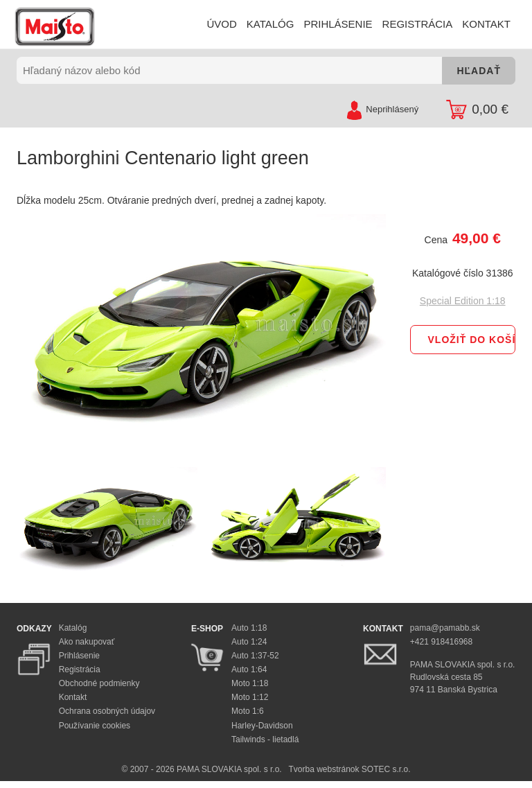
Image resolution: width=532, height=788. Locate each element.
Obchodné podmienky (99, 683)
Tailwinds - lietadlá (265, 739)
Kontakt (73, 697)
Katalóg (73, 628)
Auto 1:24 (249, 642)
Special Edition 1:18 (463, 301)
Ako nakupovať (87, 642)
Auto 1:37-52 (255, 656)
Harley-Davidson (262, 726)
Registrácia (80, 669)
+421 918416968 (441, 642)
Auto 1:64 (249, 669)
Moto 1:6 (248, 711)
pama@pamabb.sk (445, 628)
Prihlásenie (79, 656)
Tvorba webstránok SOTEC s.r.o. (349, 769)
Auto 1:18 (249, 628)
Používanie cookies (95, 726)
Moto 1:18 (250, 683)
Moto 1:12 (250, 697)
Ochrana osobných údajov (107, 711)
